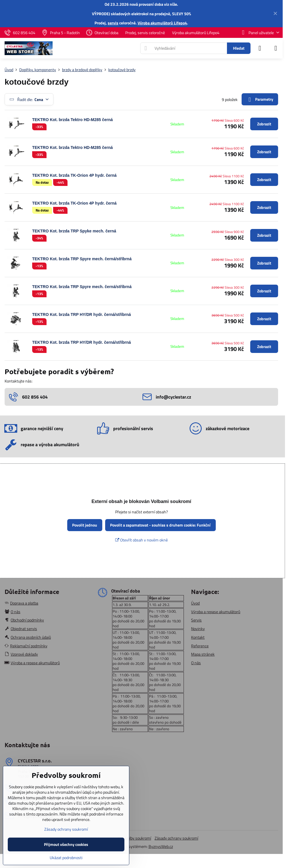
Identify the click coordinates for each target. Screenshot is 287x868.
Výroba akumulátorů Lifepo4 (162, 23)
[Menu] (276, 48)
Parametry (260, 99)
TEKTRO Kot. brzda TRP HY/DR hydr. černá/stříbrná (82, 314)
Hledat (239, 48)
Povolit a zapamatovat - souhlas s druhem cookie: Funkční (160, 525)
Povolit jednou (85, 525)
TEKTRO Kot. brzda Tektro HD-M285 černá (73, 120)
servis (113, 23)
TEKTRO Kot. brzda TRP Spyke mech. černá (74, 231)
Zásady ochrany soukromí (176, 838)
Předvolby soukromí (134, 838)
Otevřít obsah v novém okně (141, 540)
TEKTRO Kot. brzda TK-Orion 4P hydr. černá (74, 175)
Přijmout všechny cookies (66, 844)
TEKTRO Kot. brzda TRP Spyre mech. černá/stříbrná (82, 259)
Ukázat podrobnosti (66, 858)
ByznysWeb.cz (161, 846)
